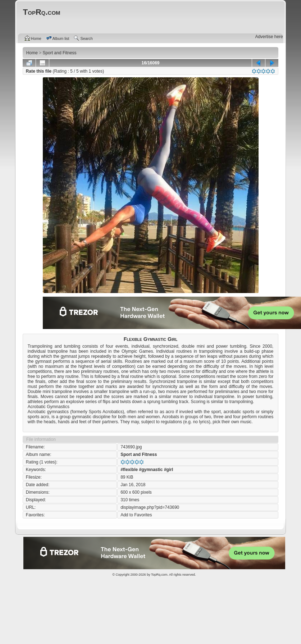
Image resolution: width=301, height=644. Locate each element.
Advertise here (269, 37)
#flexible (129, 470)
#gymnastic (151, 470)
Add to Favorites (136, 515)
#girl (168, 470)
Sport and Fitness (139, 455)
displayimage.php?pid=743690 (150, 507)
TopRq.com (159, 575)
